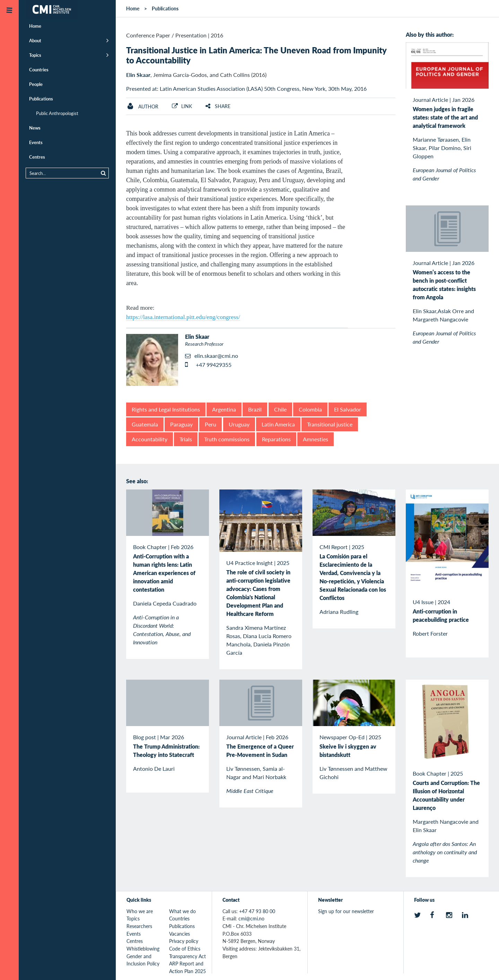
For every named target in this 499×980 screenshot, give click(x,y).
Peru (211, 424)
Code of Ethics (185, 948)
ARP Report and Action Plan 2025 (187, 967)
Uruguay (239, 424)
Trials (186, 439)
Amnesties (316, 439)
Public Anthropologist (57, 113)
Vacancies (180, 934)
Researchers (139, 926)
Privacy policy (184, 941)
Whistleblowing (143, 948)
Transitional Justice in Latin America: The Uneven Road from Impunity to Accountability (256, 55)
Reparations (276, 439)
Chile (280, 409)
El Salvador (348, 409)
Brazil (255, 409)
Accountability (150, 439)
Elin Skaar (138, 75)
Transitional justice (330, 424)
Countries (39, 69)
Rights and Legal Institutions (166, 409)
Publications (41, 99)
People (36, 84)
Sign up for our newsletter (346, 911)
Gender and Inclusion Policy (143, 960)
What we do (182, 911)
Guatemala (145, 424)
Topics (35, 55)
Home (35, 26)
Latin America (278, 424)
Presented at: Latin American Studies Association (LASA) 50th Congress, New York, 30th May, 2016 (246, 89)
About (35, 40)
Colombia (310, 409)
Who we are (140, 911)
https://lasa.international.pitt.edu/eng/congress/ (183, 317)
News (35, 128)
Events (36, 142)
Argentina (224, 409)
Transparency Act (187, 956)
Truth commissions (227, 439)
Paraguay (181, 424)
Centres (37, 157)
